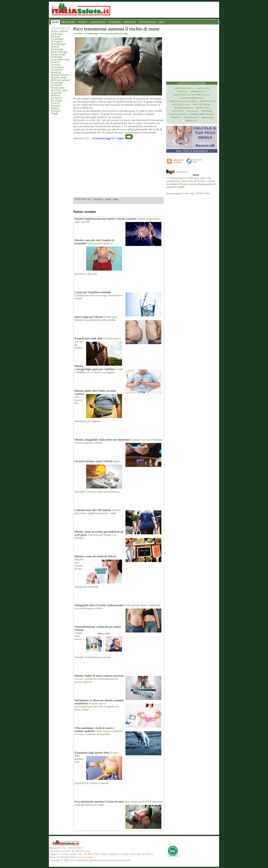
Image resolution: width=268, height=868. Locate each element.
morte (116, 199)
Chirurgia (182, 92)
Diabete (55, 47)
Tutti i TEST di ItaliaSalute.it (192, 151)
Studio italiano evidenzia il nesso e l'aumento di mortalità (98, 733)
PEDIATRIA (115, 22)
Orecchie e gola (59, 90)
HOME (55, 22)
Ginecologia (57, 67)
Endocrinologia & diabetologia (192, 95)
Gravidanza (57, 70)
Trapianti (56, 106)
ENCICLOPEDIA (148, 22)
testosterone (98, 199)
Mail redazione (84, 857)
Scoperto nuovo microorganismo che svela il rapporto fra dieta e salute (97, 706)
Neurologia (57, 83)
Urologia (55, 111)
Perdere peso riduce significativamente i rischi (97, 512)
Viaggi (54, 113)
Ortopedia (56, 93)
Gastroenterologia (60, 59)
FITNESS (83, 22)
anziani (108, 199)
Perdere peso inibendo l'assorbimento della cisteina (96, 318)
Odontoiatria (58, 88)
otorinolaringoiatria (201, 114)
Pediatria (55, 95)
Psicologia (56, 100)
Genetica (55, 62)
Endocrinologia (59, 52)
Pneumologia (191, 118)
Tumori (55, 108)
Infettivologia (202, 105)
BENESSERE (68, 22)
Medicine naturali (60, 80)
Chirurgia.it (57, 41)
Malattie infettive (60, 75)
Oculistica (56, 85)
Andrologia (57, 34)
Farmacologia (58, 54)
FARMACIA (130, 22)
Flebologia (56, 57)
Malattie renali (59, 77)
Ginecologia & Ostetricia (183, 101)
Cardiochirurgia (183, 88)
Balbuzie (55, 36)
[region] (118, 167)
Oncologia (193, 111)
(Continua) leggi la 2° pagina (109, 138)
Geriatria (55, 65)
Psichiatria (56, 98)
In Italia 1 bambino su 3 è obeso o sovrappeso (99, 371)
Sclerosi (55, 103)
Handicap (56, 72)
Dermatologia (58, 44)
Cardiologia (57, 39)
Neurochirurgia (184, 108)
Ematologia (57, 49)
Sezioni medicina (60, 28)
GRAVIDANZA (98, 22)
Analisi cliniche (59, 31)
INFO (162, 22)
